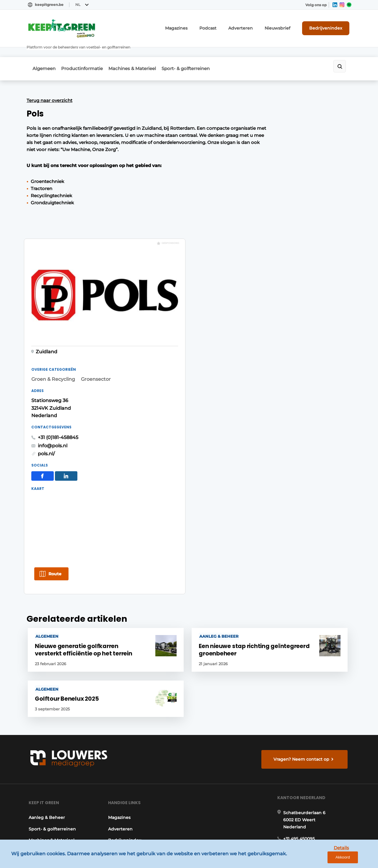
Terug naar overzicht (49, 86)
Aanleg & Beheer (45, 659)
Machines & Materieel (140, 55)
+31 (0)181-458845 (272, 246)
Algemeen (44, 55)
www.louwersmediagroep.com (318, 816)
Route (269, 383)
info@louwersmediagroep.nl (316, 697)
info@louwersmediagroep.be (316, 786)
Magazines (195, 28)
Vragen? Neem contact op (303, 594)
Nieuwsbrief (285, 28)
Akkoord (356, 859)
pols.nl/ (260, 262)
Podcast (223, 28)
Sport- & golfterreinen (197, 55)
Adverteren (252, 28)
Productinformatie (86, 55)
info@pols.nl (267, 254)
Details (328, 859)
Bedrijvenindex (329, 27)
